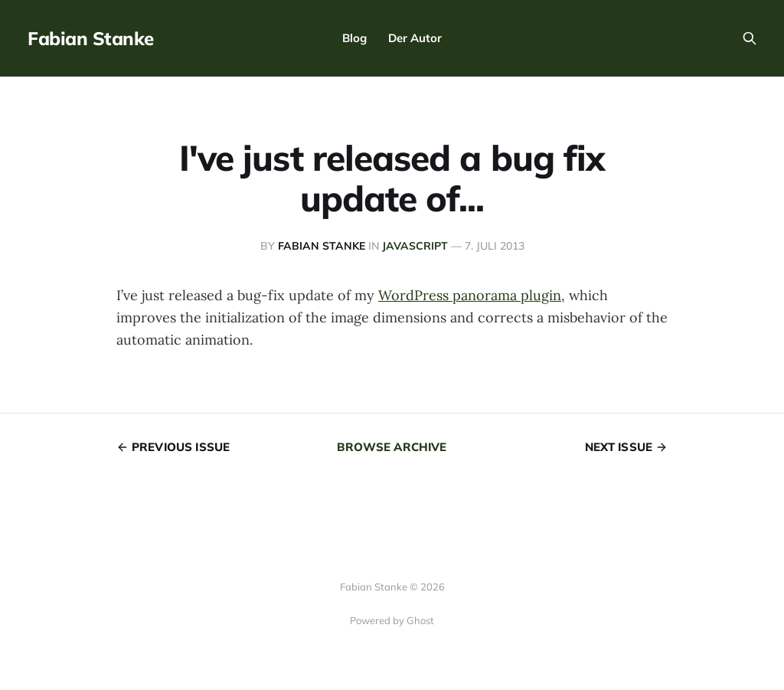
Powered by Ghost (392, 620)
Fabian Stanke (91, 38)
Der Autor (415, 38)
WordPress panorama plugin (470, 295)
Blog (354, 38)
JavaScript (415, 246)
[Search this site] (750, 38)
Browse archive (392, 447)
